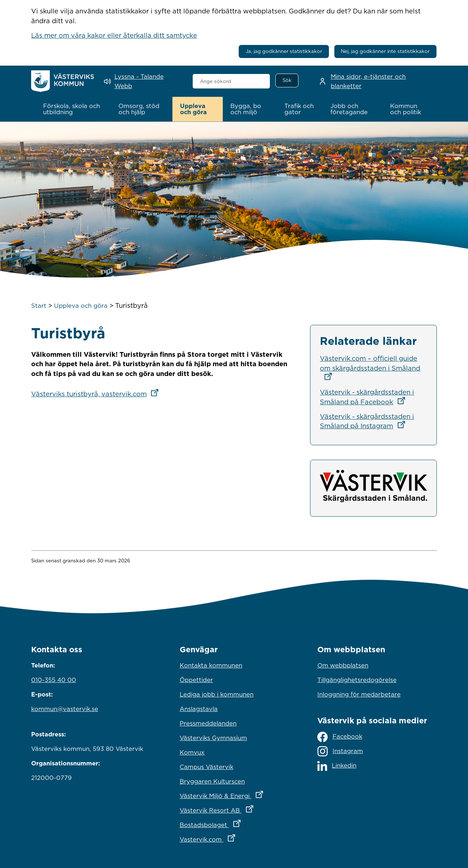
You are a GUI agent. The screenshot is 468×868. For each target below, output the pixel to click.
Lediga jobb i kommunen (217, 694)
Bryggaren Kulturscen (212, 781)
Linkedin (337, 766)
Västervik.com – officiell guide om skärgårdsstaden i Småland (370, 367)
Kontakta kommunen (211, 665)
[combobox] (231, 81)
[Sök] (287, 80)
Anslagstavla (199, 708)
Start (39, 305)
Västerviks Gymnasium (213, 737)
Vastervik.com (234, 837)
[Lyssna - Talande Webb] (143, 81)
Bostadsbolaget (234, 823)
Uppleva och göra (81, 305)
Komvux (192, 752)
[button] (73, 109)
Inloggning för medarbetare (359, 694)
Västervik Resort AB (234, 808)
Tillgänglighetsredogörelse (357, 679)
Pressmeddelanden (208, 723)
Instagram (340, 751)
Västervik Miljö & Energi (234, 794)
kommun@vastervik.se (65, 708)
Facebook (340, 737)
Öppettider (196, 679)
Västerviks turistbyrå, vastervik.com (97, 394)
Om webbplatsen (343, 665)
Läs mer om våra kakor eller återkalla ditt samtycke (114, 35)
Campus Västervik (206, 766)
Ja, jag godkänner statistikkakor (284, 51)
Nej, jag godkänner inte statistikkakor (385, 51)
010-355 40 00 (54, 679)
